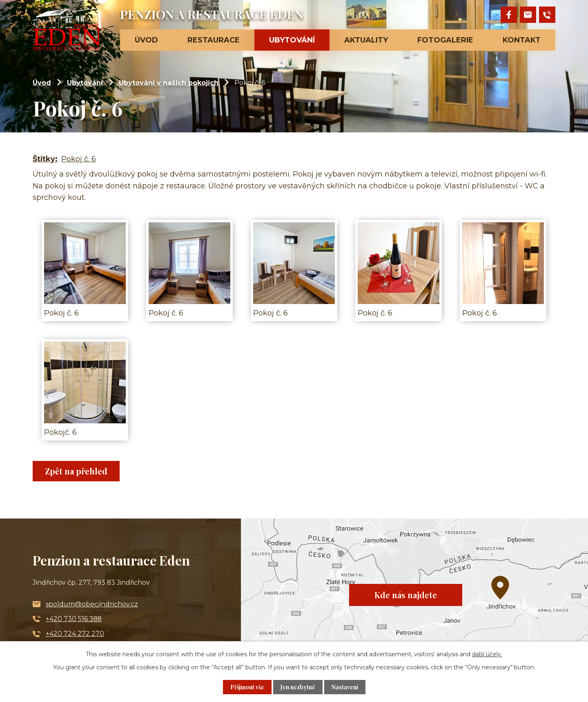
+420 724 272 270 (75, 634)
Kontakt (522, 40)
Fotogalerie (445, 40)
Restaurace (214, 40)
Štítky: (45, 159)
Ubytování (85, 83)
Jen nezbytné (298, 687)
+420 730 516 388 (74, 619)
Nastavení (345, 687)
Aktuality (366, 40)
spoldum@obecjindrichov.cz (92, 604)
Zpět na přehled (76, 471)
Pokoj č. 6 (79, 159)
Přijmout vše (247, 687)
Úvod (42, 83)
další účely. (487, 654)
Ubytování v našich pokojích (169, 83)
